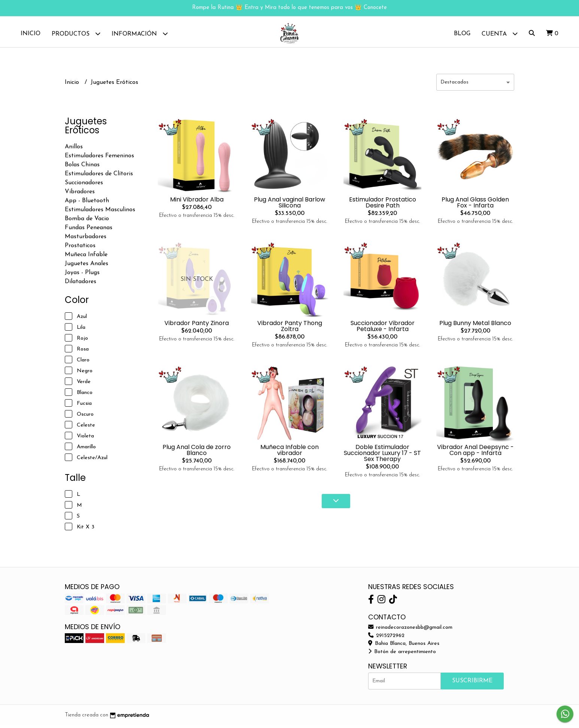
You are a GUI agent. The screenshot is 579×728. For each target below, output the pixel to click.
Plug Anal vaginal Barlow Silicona (289, 205)
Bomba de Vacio (87, 222)
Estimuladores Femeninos (99, 159)
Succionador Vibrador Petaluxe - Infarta (383, 329)
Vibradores (80, 195)
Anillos (74, 150)
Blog (462, 34)
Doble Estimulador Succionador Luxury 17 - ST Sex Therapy (382, 456)
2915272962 (386, 638)
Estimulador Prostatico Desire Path (383, 205)
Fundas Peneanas (89, 231)
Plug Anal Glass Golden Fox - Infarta (475, 205)
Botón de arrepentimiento (402, 655)
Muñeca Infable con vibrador (289, 453)
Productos (76, 34)
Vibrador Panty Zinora (197, 326)
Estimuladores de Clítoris (99, 177)
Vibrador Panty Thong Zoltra (290, 329)
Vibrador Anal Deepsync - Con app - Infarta (475, 453)
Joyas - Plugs (82, 276)
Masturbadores (86, 240)
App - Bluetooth (87, 204)
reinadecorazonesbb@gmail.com (410, 630)
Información (140, 34)
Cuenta (500, 34)
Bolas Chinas (82, 168)
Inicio (31, 34)
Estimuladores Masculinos (100, 213)
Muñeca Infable (86, 258)
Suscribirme (472, 684)
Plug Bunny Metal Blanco (475, 326)
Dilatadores (81, 285)
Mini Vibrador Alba (197, 202)
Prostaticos (80, 249)
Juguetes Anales (87, 267)
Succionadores (84, 186)
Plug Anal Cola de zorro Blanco (197, 453)
